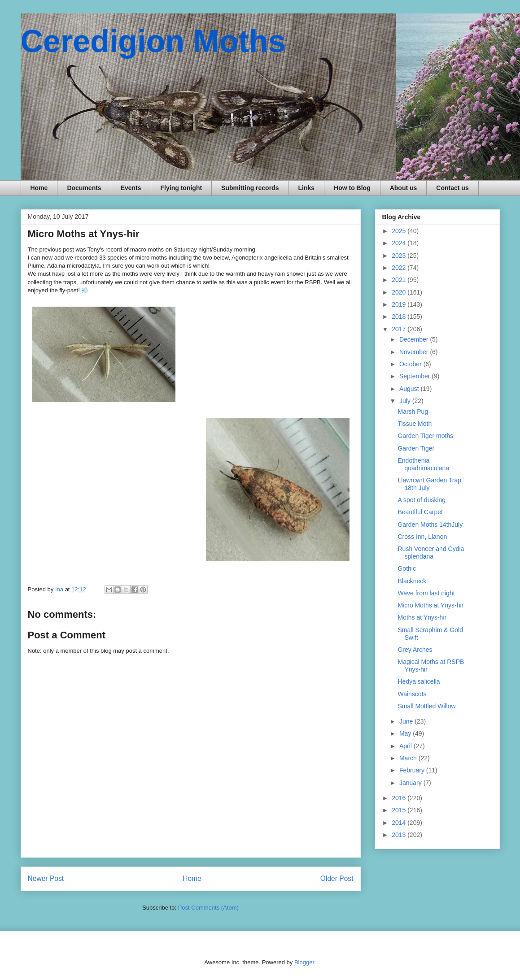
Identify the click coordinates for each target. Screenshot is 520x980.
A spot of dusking (422, 500)
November (415, 352)
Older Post (337, 878)
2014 (400, 823)
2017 (400, 329)
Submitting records (250, 188)
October (411, 364)
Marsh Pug (413, 412)
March (409, 758)
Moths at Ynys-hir (422, 617)
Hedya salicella (419, 681)
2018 (400, 317)
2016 (400, 798)
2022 (400, 268)
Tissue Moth (415, 424)
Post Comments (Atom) (208, 908)
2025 (400, 231)
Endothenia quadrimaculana (423, 464)
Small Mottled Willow (426, 706)
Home (39, 188)
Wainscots (412, 694)
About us (404, 188)
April (406, 746)
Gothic (406, 568)
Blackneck (412, 581)
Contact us (452, 188)
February (413, 770)
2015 (400, 810)
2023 (400, 256)
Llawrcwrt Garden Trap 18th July (429, 484)
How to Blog (352, 188)
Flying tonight (181, 188)
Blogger (304, 962)
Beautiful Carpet (420, 512)
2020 (400, 292)
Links (306, 188)
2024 (400, 243)
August (410, 389)
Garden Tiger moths (425, 436)
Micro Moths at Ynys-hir (430, 605)
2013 (400, 835)
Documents (84, 188)
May (406, 733)
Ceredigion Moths (153, 41)
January (411, 783)
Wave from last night (426, 593)
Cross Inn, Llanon (422, 537)
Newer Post (46, 878)
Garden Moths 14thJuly (430, 525)
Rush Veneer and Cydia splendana (431, 553)
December (415, 339)
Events (131, 188)
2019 (400, 304)
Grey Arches (415, 650)
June (407, 721)
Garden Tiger (416, 448)
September (415, 376)
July (406, 401)
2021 (400, 280)
